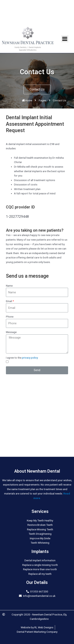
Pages (42, 100)
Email (9, 301)
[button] (37, 89)
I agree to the (22, 358)
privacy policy (30, 358)
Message (11, 332)
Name (9, 286)
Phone (10, 317)
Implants (40, 551)
